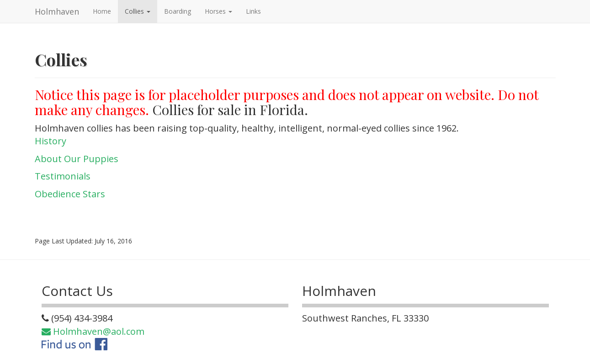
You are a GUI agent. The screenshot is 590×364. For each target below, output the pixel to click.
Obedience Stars (70, 194)
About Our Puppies (77, 159)
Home (102, 11)
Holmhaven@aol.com (93, 331)
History (50, 141)
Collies (138, 11)
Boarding (178, 11)
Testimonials (63, 176)
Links (253, 11)
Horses (218, 11)
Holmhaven (57, 11)
